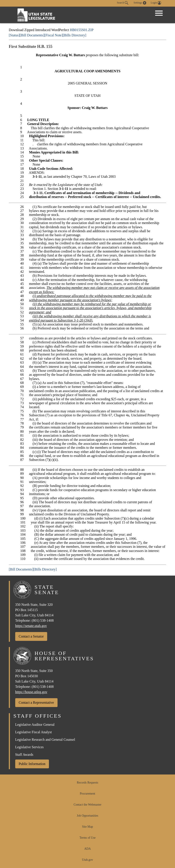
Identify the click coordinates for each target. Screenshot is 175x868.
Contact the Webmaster (87, 805)
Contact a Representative (36, 702)
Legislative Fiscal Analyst (34, 732)
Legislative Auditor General (35, 725)
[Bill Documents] (32, 35)
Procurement (87, 794)
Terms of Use (87, 838)
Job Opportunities (87, 816)
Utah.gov (87, 860)
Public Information (32, 764)
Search (123, 3)
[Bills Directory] (74, 35)
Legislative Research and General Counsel (45, 740)
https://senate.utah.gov (31, 626)
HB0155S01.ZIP (82, 30)
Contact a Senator (31, 636)
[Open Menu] (159, 13)
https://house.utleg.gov (31, 692)
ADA (87, 849)
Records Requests (87, 783)
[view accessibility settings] (140, 3)
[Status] (14, 35)
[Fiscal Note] (54, 35)
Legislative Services (29, 747)
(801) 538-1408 (43, 620)
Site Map (87, 827)
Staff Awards (24, 755)
